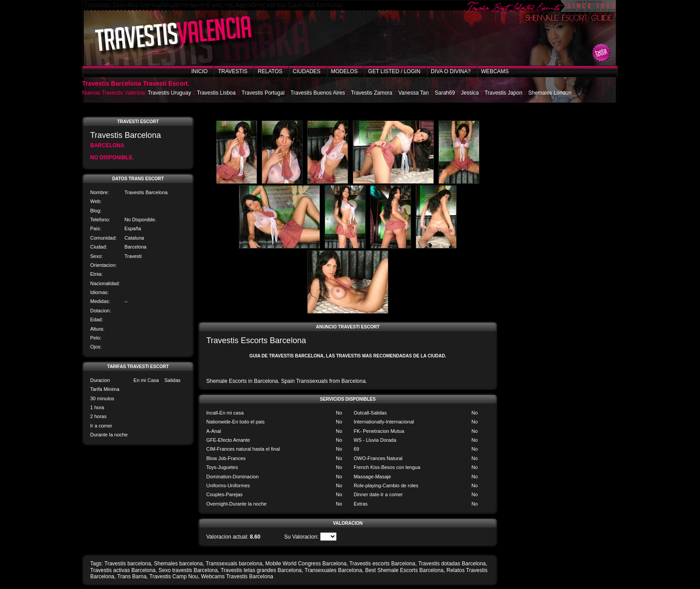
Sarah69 (445, 93)
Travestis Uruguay (169, 93)
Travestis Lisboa (216, 93)
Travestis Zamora (372, 93)
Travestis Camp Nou (174, 577)
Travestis (233, 71)
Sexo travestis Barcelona (188, 570)
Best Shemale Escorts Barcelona (404, 570)
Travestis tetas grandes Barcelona (261, 570)
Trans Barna (132, 577)
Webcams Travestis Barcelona (237, 577)
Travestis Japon (504, 93)
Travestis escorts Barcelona (383, 564)
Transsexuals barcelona (234, 564)
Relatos (270, 71)
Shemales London (550, 93)
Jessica (470, 93)
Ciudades (307, 71)
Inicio (199, 71)
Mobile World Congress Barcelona (306, 564)
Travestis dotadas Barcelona (452, 564)
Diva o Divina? (451, 71)
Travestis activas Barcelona (123, 570)
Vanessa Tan (413, 93)
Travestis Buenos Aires (317, 93)
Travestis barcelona (128, 564)
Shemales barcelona (178, 564)
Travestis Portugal (263, 93)
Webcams (495, 71)
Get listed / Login (394, 71)
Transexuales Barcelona (333, 570)
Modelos (344, 71)
